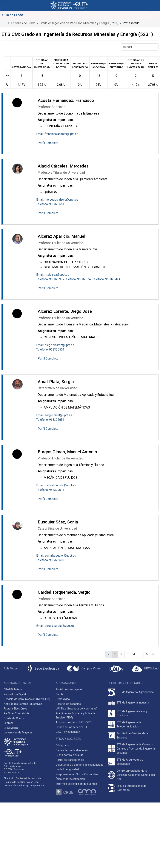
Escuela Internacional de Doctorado (131, 788)
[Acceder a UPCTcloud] (145, 669)
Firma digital (63, 699)
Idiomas (9, 723)
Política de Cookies (15, 782)
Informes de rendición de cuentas (76, 784)
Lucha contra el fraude (70, 755)
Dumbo (60, 694)
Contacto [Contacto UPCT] (21, 778)
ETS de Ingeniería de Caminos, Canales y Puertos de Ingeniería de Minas (136, 749)
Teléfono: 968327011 (50, 490)
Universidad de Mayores (18, 733)
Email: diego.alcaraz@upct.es (55, 345)
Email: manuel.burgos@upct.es (56, 485)
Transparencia (36, 786)
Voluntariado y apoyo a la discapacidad (80, 765)
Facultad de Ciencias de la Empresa (132, 736)
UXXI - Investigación (68, 732)
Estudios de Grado (23, 23)
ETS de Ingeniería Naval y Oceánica (132, 714)
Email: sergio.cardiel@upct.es (55, 626)
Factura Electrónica (16, 709)
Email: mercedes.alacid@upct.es (57, 200)
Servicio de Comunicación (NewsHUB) (27, 699)
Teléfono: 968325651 (50, 420)
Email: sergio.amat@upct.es (54, 415)
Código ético (63, 746)
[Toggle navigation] (2, 5)
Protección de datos (16, 786)
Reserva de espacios (68, 704)
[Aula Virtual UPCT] (10, 668)
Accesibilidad (35, 778)
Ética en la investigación (70, 779)
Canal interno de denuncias (72, 750)
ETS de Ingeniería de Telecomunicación (129, 725)
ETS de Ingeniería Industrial (133, 703)
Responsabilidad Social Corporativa (77, 774)
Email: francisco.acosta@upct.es (57, 134)
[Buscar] (140, 47)
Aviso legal (33, 782)
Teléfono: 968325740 (78, 279)
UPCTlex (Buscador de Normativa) (76, 709)
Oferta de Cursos (14, 718)
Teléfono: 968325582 (50, 560)
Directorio (9, 778)
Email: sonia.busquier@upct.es (56, 556)
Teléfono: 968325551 (50, 204)
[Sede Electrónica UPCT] (43, 669)
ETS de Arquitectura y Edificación (130, 762)
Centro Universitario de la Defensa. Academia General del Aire (136, 775)
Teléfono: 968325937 (50, 279)
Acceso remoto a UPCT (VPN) (74, 722)
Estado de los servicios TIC (72, 727)
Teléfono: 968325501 (50, 350)
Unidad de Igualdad (67, 769)
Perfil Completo (48, 143)
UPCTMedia (11, 728)
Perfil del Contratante (17, 714)
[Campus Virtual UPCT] (84, 668)
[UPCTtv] (116, 669)
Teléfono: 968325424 (106, 279)
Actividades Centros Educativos (23, 704)
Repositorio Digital (15, 694)
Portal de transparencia (70, 760)
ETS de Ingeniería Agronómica (135, 692)
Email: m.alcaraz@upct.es (53, 275)
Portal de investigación (70, 690)
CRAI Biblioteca (13, 690)
